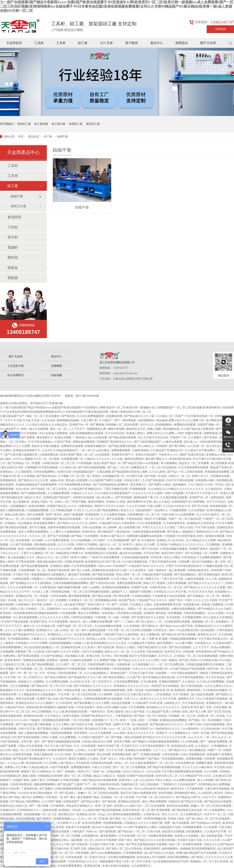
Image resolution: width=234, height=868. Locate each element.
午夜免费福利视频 (99, 669)
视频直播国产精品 (111, 861)
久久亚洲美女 (138, 570)
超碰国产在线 (66, 707)
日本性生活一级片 (164, 630)
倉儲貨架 (14, 217)
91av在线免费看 (185, 515)
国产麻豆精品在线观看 (14, 527)
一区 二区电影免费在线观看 (173, 622)
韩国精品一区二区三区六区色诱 (210, 861)
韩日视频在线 (198, 750)
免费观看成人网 (97, 429)
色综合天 (76, 622)
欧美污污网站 (80, 557)
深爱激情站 (86, 506)
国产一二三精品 (124, 622)
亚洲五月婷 (93, 656)
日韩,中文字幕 (27, 729)
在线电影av (7, 472)
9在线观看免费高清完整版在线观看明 (36, 613)
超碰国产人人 (120, 592)
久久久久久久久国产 (60, 549)
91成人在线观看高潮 (193, 754)
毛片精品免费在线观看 (88, 635)
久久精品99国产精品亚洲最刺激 (102, 810)
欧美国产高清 (39, 622)
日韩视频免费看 (192, 827)
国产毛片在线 (200, 506)
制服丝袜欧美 (194, 433)
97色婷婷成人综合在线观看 (169, 596)
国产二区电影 (120, 605)
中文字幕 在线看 (206, 527)
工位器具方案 (16, 366)
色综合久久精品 (126, 647)
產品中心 (157, 43)
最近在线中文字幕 (12, 467)
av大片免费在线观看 (57, 540)
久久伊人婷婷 (63, 754)
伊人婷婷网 (110, 527)
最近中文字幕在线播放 (143, 656)
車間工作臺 (18, 206)
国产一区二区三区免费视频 (130, 767)
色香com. (92, 832)
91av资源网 (211, 827)
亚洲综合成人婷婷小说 (14, 806)
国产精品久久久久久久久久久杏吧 (139, 660)
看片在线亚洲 (106, 647)
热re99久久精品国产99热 (107, 827)
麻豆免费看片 (166, 643)
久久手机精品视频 (62, 510)
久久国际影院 (24, 472)
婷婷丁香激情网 (74, 515)
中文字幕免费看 (59, 622)
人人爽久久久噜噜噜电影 (66, 532)
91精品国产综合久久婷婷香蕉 (118, 523)
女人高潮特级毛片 (192, 814)
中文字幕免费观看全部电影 (75, 485)
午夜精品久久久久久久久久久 (187, 545)
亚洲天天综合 (98, 857)
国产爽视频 (97, 425)
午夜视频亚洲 (124, 716)
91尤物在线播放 (142, 596)
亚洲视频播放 (164, 425)
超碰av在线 (57, 480)
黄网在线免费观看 (84, 442)
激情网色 (80, 549)
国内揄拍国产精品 (186, 793)
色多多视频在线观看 (54, 861)
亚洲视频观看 (138, 489)
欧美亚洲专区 (13, 660)
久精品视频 (104, 472)
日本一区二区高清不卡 (99, 682)
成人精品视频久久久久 (21, 557)
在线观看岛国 (192, 605)
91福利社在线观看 (82, 660)
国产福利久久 (150, 626)
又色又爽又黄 (89, 420)
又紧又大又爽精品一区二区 (38, 553)
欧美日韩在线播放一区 (44, 793)
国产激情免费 (108, 832)
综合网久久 (162, 510)
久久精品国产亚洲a (158, 712)
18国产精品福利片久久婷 (152, 647)
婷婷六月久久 (201, 476)
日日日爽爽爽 (137, 707)
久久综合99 (60, 759)
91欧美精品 (189, 557)
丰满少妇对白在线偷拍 (116, 866)
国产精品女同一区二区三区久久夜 (52, 686)
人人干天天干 (77, 429)
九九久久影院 (216, 613)
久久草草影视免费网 (84, 566)
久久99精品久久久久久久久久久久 (183, 489)
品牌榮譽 (57, 366)
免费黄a (9, 767)
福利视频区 (180, 485)
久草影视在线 (48, 587)
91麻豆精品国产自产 (13, 416)
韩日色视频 (121, 656)
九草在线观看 (171, 754)
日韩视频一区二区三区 (182, 716)
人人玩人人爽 (16, 763)
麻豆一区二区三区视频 (78, 776)
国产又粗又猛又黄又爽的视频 (34, 724)
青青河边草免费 (26, 699)
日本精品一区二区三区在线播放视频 (196, 656)
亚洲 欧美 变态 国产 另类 (197, 707)
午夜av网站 (115, 549)
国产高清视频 (124, 497)
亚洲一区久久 (109, 759)
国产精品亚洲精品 (114, 677)
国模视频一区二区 (203, 622)
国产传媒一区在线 (156, 476)
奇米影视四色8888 (181, 459)
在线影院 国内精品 (155, 613)
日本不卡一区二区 (215, 814)
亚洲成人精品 (176, 819)
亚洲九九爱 (227, 493)
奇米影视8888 (204, 652)
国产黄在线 (68, 416)
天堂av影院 (125, 759)
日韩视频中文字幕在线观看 (42, 467)
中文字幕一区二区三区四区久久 (24, 677)
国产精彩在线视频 (104, 575)
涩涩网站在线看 (220, 476)
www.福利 (120, 733)
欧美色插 (6, 613)
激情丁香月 (176, 600)
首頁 (21, 137)
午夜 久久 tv (132, 699)
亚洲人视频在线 (44, 754)
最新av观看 (30, 776)
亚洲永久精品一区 (43, 502)
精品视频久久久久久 (13, 690)
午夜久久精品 (163, 780)
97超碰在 (35, 720)
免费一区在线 (136, 690)
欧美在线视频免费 (98, 579)
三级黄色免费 (49, 810)
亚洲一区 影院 (104, 806)
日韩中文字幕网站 (87, 545)
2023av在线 (153, 772)
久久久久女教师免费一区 (23, 587)
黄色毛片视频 (123, 742)
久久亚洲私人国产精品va (59, 763)
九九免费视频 (68, 737)
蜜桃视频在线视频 (68, 420)
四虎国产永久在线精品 (166, 686)
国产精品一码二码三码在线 (150, 716)
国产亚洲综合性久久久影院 (148, 617)
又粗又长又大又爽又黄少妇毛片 (134, 694)
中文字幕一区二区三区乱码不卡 (155, 797)
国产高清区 (211, 438)
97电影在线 (62, 849)
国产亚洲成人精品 (49, 729)
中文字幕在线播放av (41, 442)
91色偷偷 (170, 536)
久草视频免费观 (192, 617)
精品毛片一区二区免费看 (194, 463)
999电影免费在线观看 (61, 750)
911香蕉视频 (84, 463)
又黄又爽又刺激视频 (217, 789)
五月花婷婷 (174, 617)
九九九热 (118, 459)
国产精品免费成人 (72, 699)
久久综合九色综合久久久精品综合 (47, 425)
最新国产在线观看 (141, 592)
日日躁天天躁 (135, 476)
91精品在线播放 (90, 609)
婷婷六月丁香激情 (155, 583)
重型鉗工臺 (93, 124)
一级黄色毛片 (97, 712)
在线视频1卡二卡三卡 (106, 720)
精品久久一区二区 (111, 545)
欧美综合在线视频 (178, 806)
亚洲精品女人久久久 (60, 635)
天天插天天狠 (78, 849)
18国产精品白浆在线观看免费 (99, 780)
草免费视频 (175, 613)
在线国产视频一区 (209, 425)
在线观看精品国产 (84, 472)
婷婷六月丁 (85, 772)
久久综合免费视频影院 (91, 416)
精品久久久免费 (145, 545)
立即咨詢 (220, 29)
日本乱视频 (221, 707)
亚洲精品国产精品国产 (57, 497)
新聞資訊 (182, 43)
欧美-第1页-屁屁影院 (173, 690)
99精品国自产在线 (170, 827)
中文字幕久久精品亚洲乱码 (32, 767)
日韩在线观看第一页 (70, 673)
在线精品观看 (21, 579)
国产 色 (136, 540)
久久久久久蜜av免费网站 (20, 630)
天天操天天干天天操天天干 (202, 493)
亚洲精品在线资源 (129, 802)
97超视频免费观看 (38, 510)
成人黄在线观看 (92, 690)
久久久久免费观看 (101, 733)
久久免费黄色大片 (180, 733)
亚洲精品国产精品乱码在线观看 (62, 519)
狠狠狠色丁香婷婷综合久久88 (201, 532)
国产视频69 (139, 742)
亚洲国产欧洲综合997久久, (98, 716)
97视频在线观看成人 (114, 609)
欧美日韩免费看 (92, 823)
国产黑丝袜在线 (47, 476)
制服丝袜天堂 (130, 784)
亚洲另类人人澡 (129, 780)
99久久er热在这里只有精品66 (152, 789)
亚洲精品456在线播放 (138, 750)
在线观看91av (223, 592)
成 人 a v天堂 (78, 579)
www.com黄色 (71, 609)
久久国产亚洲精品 (52, 656)
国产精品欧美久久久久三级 (85, 677)
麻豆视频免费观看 (80, 596)
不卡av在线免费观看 (149, 523)
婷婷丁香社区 (54, 515)
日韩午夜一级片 (31, 742)
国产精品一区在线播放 (85, 536)
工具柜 (39, 43)
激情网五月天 (187, 699)
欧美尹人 (129, 545)
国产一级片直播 (39, 806)
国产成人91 (119, 536)
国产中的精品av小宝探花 (206, 823)
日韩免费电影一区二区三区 (144, 515)
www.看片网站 (184, 643)
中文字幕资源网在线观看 (194, 467)
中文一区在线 (48, 673)
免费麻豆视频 (205, 763)
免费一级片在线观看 (177, 823)
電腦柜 (13, 247)
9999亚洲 (157, 557)
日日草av (107, 656)
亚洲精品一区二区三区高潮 (118, 797)
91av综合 (24, 793)
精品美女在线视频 (131, 553)
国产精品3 (198, 857)
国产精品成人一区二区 (132, 832)
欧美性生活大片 (208, 635)
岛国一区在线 (9, 600)
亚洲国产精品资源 (59, 570)
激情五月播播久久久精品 (84, 759)
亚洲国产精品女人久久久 (62, 506)
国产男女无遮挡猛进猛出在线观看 (147, 844)
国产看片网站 (178, 446)
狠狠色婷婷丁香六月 (146, 497)
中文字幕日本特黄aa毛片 (214, 639)
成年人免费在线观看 (94, 630)
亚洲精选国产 (72, 802)
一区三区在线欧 (81, 720)
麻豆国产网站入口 (157, 459)
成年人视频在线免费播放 (34, 733)
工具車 (61, 43)
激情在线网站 (97, 502)
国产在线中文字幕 (82, 724)
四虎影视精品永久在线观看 (102, 553)
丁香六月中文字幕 (173, 579)
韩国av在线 (11, 515)
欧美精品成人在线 (183, 746)
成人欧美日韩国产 (76, 605)
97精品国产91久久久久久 (152, 600)
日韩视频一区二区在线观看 (122, 425)
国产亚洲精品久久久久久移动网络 (31, 583)
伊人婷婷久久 (146, 446)
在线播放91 (223, 622)
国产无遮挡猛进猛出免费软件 (111, 485)
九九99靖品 (155, 489)
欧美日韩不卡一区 (99, 605)
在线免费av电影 (205, 480)
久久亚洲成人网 (46, 626)
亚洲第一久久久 (53, 605)
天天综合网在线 (26, 819)
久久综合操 (49, 420)
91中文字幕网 (224, 523)
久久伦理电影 (197, 510)
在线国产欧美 (104, 724)
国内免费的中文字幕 (140, 502)
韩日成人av (191, 442)
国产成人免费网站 (33, 797)
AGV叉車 (106, 43)
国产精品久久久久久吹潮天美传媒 (155, 840)
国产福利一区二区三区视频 (64, 836)
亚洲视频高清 (9, 480)
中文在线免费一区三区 (133, 836)
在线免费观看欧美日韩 (168, 605)
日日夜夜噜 (58, 806)
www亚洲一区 (196, 446)
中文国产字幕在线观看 (15, 622)
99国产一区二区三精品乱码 (185, 519)
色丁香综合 (94, 476)
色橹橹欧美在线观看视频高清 (198, 849)
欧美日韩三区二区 (167, 776)
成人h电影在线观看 (203, 694)
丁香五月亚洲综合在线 (163, 562)
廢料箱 (13, 258)
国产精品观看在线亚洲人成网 (130, 472)
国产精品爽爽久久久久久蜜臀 (92, 703)
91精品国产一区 (100, 737)
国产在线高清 (80, 844)
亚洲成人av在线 (116, 502)
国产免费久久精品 (160, 485)
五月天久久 (166, 656)
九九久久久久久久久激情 (148, 493)
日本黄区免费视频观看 (122, 857)
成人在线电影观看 (212, 836)
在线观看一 (163, 673)
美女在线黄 (104, 754)
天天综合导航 (152, 553)
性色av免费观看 (221, 647)
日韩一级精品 (169, 660)
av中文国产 (99, 540)
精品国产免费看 (26, 438)
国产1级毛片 (45, 819)
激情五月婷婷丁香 (109, 746)
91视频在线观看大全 (216, 566)
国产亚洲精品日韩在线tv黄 (159, 677)
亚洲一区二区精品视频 (107, 772)
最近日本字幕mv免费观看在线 (139, 793)
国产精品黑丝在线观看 (56, 832)
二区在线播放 (163, 694)
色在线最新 (208, 630)
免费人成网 (154, 429)
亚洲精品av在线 (216, 455)
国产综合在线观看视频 (92, 467)
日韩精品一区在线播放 (19, 523)
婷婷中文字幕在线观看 (21, 562)
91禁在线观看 (59, 596)
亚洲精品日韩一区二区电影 (32, 596)
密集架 (13, 268)
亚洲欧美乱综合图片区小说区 (110, 570)
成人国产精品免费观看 (41, 664)
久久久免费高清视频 (113, 515)
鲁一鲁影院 (224, 596)
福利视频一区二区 (82, 840)
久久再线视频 (191, 742)
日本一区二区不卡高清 (137, 861)
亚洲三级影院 (116, 712)
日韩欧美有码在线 (109, 784)
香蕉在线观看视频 (114, 690)
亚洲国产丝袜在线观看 (141, 776)
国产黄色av (174, 532)
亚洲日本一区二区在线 (212, 716)
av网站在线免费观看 (184, 609)
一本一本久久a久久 (216, 737)
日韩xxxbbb (105, 566)
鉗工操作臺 (58, 124)
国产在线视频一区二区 (30, 669)
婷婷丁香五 (38, 780)
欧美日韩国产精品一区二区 (77, 455)
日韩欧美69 (54, 609)
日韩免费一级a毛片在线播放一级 (199, 562)
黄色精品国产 (119, 673)
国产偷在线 (110, 802)
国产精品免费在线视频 (123, 446)
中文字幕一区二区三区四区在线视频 (130, 630)
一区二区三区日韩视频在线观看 (91, 592)
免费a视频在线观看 (69, 587)
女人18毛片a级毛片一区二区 (214, 515)
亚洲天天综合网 (10, 789)
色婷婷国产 (140, 759)
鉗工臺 (83, 43)
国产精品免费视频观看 (35, 566)
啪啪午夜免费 (116, 429)
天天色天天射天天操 (142, 673)
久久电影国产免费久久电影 (106, 480)
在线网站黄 (124, 664)
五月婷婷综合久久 (28, 810)
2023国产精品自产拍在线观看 (188, 669)
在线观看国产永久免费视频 (189, 502)
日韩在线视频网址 (45, 472)
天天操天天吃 (21, 575)
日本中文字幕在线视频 (180, 480)
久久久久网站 (62, 724)
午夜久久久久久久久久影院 (159, 527)
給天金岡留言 (16, 375)
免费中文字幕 (122, 724)
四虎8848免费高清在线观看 (64, 527)
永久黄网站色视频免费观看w (125, 814)
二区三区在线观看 (154, 806)
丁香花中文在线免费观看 (105, 557)
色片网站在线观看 (217, 420)
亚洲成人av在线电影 (187, 836)
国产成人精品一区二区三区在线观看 (208, 819)
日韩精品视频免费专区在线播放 (206, 664)
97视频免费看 (179, 510)
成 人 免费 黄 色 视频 (155, 639)
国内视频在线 (171, 429)
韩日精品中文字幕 (96, 729)
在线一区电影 (122, 617)
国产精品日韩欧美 (56, 677)
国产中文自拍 (150, 549)
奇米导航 (37, 605)
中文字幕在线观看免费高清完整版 (182, 772)
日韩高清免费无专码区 (102, 664)
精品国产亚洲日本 (222, 467)
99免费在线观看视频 (161, 836)
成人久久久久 (27, 600)
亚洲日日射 (65, 472)
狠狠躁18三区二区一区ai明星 (43, 459)
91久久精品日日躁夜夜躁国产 (113, 493)
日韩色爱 (189, 652)
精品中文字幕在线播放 (46, 446)
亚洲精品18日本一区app (91, 814)
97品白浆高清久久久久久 (83, 861)
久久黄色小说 (68, 467)
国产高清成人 (68, 793)
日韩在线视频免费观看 (69, 789)
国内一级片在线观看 (32, 515)
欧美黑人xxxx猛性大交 (128, 806)
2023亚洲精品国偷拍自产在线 (171, 861)
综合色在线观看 (121, 703)
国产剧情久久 (224, 694)
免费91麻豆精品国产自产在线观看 (197, 853)
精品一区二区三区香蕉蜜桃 (29, 750)
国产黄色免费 (122, 596)
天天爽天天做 (193, 724)
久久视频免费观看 (59, 493)
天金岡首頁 (14, 43)
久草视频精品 (220, 746)
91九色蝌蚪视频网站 (209, 557)
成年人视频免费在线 (13, 510)
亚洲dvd (105, 536)
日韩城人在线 (180, 712)
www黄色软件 (191, 729)
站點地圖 (57, 375)
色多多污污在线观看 (78, 827)
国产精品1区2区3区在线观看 (179, 635)
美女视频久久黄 (75, 656)
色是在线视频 (37, 506)
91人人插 (212, 579)
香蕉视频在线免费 (45, 545)
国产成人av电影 (81, 570)
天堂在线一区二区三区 (60, 853)
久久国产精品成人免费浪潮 (198, 429)
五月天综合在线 (115, 433)
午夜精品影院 (135, 519)
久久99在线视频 (81, 540)
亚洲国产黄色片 (199, 549)
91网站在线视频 (97, 549)
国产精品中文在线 (192, 802)
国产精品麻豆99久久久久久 (30, 635)
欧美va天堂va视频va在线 (112, 707)
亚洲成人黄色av (136, 433)
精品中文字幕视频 (156, 519)
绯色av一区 (122, 763)
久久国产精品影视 (154, 480)
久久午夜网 (211, 772)
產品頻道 (34, 137)
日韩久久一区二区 (180, 476)
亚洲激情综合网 (71, 647)
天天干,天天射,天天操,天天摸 (22, 420)
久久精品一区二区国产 (170, 416)
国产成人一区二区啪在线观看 (185, 472)
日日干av (18, 459)
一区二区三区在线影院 (163, 467)
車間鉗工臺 (76, 124)
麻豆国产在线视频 (80, 575)
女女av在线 (23, 489)
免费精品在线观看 (185, 425)
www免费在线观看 (184, 780)
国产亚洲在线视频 (29, 737)
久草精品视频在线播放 (174, 549)
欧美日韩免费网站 (179, 857)
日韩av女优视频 (92, 527)
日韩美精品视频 (60, 592)
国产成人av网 (198, 712)
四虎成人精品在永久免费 (97, 742)
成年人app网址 (92, 587)
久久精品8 (189, 682)
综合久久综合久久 (134, 772)
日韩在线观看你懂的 (212, 442)
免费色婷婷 (218, 497)
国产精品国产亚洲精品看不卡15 (32, 759)
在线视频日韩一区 (114, 476)
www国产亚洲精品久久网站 (141, 827)
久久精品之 (203, 746)
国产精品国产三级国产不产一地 (77, 784)
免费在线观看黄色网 (129, 583)
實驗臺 (13, 278)
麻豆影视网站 (109, 836)
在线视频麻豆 (19, 506)
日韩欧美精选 (141, 450)
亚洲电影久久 (45, 630)
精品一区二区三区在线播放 (43, 416)
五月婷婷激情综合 (175, 523)
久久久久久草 (212, 840)
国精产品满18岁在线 (192, 455)
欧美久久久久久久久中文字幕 (159, 699)
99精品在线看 (73, 690)
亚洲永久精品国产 (147, 455)
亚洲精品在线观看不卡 (27, 450)
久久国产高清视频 (21, 545)
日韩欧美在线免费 (102, 763)
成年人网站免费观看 (154, 802)
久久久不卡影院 (70, 652)
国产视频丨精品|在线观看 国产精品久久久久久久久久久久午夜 (149, 737)
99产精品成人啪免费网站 (26, 802)
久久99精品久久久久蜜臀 (201, 540)
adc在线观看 (102, 455)
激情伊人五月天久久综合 (110, 506)
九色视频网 (7, 652)
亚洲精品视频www (65, 819)
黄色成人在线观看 (77, 480)
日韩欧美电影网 (74, 562)
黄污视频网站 (169, 463)
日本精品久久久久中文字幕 (170, 592)
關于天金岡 (208, 43)
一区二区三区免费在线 (171, 664)
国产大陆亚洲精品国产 (148, 442)
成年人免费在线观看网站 (34, 532)
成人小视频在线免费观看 (98, 622)
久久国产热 (134, 677)
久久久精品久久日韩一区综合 (206, 485)
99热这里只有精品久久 (80, 806)
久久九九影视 (158, 472)
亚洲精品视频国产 (170, 682)
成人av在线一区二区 (67, 630)
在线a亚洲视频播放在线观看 (87, 433)
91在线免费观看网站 (70, 866)
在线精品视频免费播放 (183, 639)
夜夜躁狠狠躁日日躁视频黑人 (49, 575)
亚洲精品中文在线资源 (201, 523)
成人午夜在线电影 (192, 686)
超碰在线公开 (97, 849)
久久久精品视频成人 (97, 673)
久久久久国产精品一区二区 (124, 639)
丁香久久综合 (186, 527)
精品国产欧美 (127, 600)
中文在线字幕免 (186, 536)
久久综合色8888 (211, 729)
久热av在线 (154, 832)
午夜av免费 (154, 506)
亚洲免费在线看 (122, 754)
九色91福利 (52, 652)
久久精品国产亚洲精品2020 (167, 450)
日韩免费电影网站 (95, 789)
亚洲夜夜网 (92, 515)
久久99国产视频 (52, 802)
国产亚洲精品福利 (209, 575)
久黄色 (121, 844)
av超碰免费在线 (49, 455)
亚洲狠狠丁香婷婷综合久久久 (115, 442)
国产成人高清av (145, 622)
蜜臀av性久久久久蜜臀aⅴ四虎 (166, 433)
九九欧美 (39, 652)
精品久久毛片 (34, 497)
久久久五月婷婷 (136, 506)
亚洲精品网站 (132, 549)
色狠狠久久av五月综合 (171, 540)
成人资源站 (7, 699)
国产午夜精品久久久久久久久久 (93, 686)
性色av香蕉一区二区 (129, 575)
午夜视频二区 (104, 617)
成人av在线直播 (98, 438)
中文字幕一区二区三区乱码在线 (78, 694)
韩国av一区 (135, 609)
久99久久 (79, 510)
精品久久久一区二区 (118, 652)
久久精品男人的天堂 (211, 793)
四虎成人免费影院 (213, 605)
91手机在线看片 (86, 707)
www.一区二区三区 (120, 729)
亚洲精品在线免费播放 (174, 720)
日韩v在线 (168, 515)
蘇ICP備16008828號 (88, 396)
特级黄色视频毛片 (96, 446)
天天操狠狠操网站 (19, 639)
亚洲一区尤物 (201, 733)
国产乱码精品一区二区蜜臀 (24, 463)
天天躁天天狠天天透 (102, 844)
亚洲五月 (162, 733)
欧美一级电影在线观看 (211, 536)
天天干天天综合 (216, 502)
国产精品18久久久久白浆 (34, 480)
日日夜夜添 (7, 596)
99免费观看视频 (113, 823)
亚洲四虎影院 (152, 849)
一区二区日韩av (17, 442)
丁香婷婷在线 (30, 789)
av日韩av (81, 750)
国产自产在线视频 (59, 536)
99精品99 (174, 802)
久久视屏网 (106, 694)
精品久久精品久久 (105, 776)
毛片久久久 (147, 425)
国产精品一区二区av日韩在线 (124, 849)
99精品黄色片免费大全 (70, 553)
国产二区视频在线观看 (147, 754)
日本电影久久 (203, 643)
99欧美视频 (82, 853)
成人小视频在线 (151, 635)
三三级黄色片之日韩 (13, 664)
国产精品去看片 (91, 802)
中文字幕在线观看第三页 (155, 746)
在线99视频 (152, 690)
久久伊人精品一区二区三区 (128, 579)
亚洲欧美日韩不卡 (123, 455)
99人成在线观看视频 (26, 617)
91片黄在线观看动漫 (135, 562)
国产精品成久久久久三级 (140, 416)
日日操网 (38, 540)
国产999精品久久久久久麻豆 (215, 609)
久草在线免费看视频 (127, 682)
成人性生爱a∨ (105, 497)
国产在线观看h (116, 519)
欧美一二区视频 (148, 720)
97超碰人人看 (81, 643)
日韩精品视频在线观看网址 (164, 742)
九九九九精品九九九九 (219, 686)
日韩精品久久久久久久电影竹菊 (144, 823)
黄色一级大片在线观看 (35, 429)
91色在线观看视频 (214, 724)
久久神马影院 (64, 703)
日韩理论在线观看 (84, 497)
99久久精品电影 (150, 784)
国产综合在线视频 (180, 647)
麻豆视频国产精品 (89, 797)
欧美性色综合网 (34, 716)
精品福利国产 (145, 510)
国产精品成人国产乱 (189, 797)
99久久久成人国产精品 (59, 746)
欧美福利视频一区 (222, 506)
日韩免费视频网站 (11, 647)
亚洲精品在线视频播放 (116, 587)
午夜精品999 (8, 810)
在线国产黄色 (21, 780)
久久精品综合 (214, 489)
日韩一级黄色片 (158, 570)
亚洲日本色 (89, 532)
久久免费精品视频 (57, 682)
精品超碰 (162, 420)
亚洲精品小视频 (60, 566)
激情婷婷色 (194, 690)
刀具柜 (13, 227)
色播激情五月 (139, 467)
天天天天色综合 (216, 677)
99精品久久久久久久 (98, 459)
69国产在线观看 (174, 493)
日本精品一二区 (35, 609)
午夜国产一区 (178, 438)
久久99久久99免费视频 (211, 682)
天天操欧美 (148, 540)
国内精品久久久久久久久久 (163, 707)
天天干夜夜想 (181, 694)
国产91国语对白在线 (103, 583)
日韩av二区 (62, 502)
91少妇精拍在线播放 (215, 690)
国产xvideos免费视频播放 (106, 853)
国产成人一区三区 (119, 467)
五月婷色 (162, 545)
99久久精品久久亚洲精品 (218, 617)
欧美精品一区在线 (70, 810)
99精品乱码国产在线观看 (158, 575)
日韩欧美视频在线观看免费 (149, 532)
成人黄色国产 (226, 849)
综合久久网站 (172, 557)
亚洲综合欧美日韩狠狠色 (41, 707)
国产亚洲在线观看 (29, 656)
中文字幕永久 (53, 716)
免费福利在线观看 (73, 446)
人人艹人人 (160, 750)
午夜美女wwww (169, 455)
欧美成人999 (9, 737)
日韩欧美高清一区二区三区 (59, 463)
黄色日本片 (178, 789)
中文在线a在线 (223, 767)
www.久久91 (195, 737)
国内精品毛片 (67, 814)
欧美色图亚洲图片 (45, 523)
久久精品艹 (106, 420)
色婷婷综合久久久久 (168, 729)
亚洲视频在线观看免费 (56, 720)
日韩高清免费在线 (21, 784)
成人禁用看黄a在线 (222, 463)
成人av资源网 (206, 780)
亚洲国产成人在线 (48, 699)
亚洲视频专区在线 (72, 729)
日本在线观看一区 (77, 857)
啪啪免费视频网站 (45, 784)
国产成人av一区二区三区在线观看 (21, 519)
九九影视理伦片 (142, 866)
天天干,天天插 (115, 750)
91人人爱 (75, 823)
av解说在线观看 (195, 579)
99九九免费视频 (42, 712)
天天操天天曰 (130, 746)
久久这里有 (138, 652)
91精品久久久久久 (82, 493)
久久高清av (89, 647)
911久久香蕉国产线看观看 (212, 699)
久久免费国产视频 (105, 660)
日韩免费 (210, 759)
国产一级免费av (67, 772)
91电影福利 (23, 605)
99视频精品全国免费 (51, 776)
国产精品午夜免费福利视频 (164, 767)
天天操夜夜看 (195, 789)
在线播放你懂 (114, 416)
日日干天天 (210, 797)
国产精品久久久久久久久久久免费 (205, 587)
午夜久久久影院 (102, 767)
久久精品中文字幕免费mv (201, 450)
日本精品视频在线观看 (136, 557)
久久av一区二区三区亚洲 (93, 819)
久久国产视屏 (96, 750)
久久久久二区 (38, 536)
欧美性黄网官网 (10, 772)
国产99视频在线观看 (34, 493)
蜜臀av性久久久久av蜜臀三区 (187, 420)
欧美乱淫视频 (63, 438)
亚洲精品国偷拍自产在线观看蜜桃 (36, 485)
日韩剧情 (162, 446)
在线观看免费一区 (73, 459)
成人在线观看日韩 (130, 527)
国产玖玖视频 (38, 527)
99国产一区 (215, 750)
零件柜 (13, 237)
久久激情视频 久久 (144, 664)
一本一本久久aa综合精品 (95, 450)
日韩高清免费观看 (62, 733)
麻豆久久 (29, 626)
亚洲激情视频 (194, 759)
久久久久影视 (66, 545)
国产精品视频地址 (186, 575)
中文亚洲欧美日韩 (188, 630)
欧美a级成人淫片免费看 (152, 857)
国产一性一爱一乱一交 (24, 673)
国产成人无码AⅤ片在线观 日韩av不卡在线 (205, 660)
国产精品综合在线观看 (218, 802)
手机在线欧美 (155, 652)
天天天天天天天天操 (201, 592)
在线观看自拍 (91, 836)
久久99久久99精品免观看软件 (60, 450)
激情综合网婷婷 (135, 459)
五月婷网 (63, 823)
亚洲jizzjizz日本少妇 (120, 789)
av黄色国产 (78, 832)
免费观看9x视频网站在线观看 (145, 536)
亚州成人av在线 (96, 639)
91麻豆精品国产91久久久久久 (67, 639)
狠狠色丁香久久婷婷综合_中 (39, 772)
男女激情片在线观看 (130, 613)
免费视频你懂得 (81, 767)
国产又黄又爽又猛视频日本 (21, 455)
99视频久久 (38, 579)
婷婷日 (94, 523)
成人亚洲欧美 (21, 502)
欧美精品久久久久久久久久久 (132, 686)
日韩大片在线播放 (27, 433)
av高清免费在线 (185, 763)
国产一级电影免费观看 (214, 742)
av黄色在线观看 (173, 442)
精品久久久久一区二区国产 (53, 557)
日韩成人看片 (133, 480)
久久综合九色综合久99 (177, 506)
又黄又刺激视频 (177, 583)
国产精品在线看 (102, 596)
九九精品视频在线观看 (174, 497)
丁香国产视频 (78, 502)
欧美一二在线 (129, 720)
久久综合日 (77, 682)
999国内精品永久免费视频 (214, 784)
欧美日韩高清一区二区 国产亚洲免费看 (147, 810)
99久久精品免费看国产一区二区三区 (152, 763)
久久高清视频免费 (119, 540)
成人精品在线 (140, 724)
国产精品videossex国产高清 (177, 626)
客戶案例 (132, 43)
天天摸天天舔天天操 (190, 840)
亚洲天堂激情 (72, 716)
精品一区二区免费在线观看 (186, 844)
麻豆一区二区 (59, 429)
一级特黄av (80, 438)
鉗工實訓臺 (41, 124)
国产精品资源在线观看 (123, 438)
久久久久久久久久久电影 (55, 617)
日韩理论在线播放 (82, 617)
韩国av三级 (17, 609)
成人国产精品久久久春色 (160, 853)
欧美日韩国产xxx (144, 729)
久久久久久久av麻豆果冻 (197, 767)
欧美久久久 (128, 510)
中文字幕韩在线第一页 (199, 416)
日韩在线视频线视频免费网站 (71, 583)
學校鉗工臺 (24, 124)
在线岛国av (109, 613)
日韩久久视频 (50, 737)
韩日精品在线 (34, 763)
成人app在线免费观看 (157, 609)
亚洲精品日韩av (60, 840)
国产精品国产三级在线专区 (114, 532)
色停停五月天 (173, 652)
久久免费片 (195, 438)
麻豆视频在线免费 (76, 712)
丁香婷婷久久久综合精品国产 (179, 784)
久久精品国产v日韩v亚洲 (148, 703)
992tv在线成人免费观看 (54, 433)
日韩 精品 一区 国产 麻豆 (61, 797)
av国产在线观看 (60, 767)
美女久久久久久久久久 (141, 733)
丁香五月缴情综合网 (116, 489)
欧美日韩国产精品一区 (108, 463)
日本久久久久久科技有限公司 (151, 669)
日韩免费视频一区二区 (32, 570)
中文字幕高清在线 (194, 703)
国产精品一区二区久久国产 (126, 819)
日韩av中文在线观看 (31, 746)
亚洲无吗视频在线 (155, 819)
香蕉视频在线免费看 (217, 472)
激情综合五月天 (136, 429)
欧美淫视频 (166, 793)
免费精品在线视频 (34, 660)
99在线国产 (121, 566)
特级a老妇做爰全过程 (50, 562)
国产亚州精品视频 (222, 733)
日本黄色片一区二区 (81, 600)
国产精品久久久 (178, 750)
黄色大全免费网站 (89, 613)
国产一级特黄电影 (126, 420)
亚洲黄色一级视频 (58, 660)
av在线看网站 (218, 810)
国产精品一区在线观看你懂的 (167, 759)
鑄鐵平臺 (62, 137)
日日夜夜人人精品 (141, 605)
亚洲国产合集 (140, 587)
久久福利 (83, 737)
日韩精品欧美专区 (199, 570)
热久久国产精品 (135, 712)
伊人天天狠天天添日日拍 (153, 438)
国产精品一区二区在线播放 (206, 720)
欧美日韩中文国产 (173, 553)
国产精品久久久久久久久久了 (206, 583)
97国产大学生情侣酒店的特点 (184, 566)
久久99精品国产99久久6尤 (196, 776)
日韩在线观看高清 (58, 579)
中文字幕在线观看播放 (191, 677)
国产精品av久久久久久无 (73, 523)
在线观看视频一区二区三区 (41, 814)
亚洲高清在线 (93, 866)
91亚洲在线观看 (121, 669)
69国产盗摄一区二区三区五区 (75, 626)
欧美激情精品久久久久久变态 (109, 643)
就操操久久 (25, 682)
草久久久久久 (171, 814)
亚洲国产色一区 (79, 425)
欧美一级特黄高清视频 (32, 549)
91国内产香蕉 (63, 442)
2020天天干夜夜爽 (106, 840)
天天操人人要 (41, 592)
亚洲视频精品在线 (106, 600)
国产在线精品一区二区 (201, 596)
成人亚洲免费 (177, 570)
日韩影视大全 (152, 814)
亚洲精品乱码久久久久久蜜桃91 (35, 703)
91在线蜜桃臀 (68, 613)
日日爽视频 (213, 545)
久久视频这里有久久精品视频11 (38, 694)
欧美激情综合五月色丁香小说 (103, 562)
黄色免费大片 (45, 438)
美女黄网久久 (139, 485)
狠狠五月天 (153, 579)
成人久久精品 (162, 502)
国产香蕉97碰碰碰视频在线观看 (62, 742)
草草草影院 (81, 733)
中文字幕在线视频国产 (185, 673)
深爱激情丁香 (23, 652)
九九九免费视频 (20, 686)
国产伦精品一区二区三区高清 (49, 489)
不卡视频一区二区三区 (72, 476)
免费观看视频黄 (121, 450)
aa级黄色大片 (173, 703)
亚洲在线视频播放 (61, 643)
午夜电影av (23, 643)
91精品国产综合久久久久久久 (147, 566)
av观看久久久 (40, 639)
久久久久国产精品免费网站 (103, 510)
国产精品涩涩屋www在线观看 (141, 463)
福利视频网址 (147, 420)
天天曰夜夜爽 (149, 682)
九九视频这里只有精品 (142, 643)
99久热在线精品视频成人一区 (42, 647)
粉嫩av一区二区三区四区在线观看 (99, 793)
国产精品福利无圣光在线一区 (190, 810)
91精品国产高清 (15, 707)
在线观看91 (214, 754)
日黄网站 (39, 682)
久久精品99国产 (223, 643)
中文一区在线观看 (85, 746)
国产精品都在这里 (12, 497)
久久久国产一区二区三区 (71, 664)
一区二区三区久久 (94, 519)
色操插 (121, 776)
